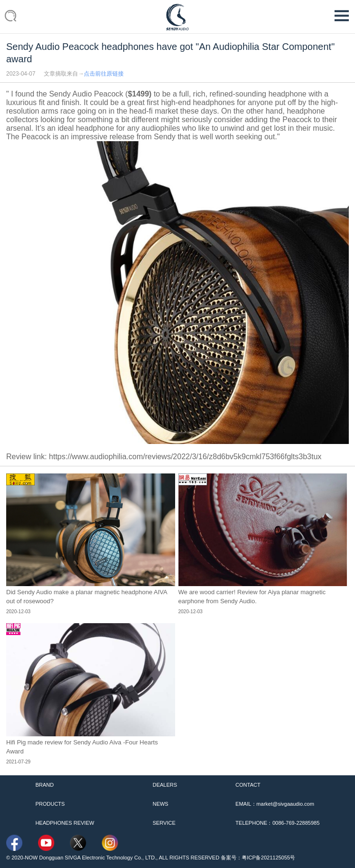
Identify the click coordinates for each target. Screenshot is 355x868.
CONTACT (248, 785)
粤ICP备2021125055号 (269, 858)
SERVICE (164, 823)
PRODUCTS (50, 804)
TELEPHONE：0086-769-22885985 (278, 823)
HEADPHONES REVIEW (64, 823)
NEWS (161, 804)
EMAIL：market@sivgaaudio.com (275, 804)
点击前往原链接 (104, 74)
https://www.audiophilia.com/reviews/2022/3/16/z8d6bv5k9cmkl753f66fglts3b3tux (185, 457)
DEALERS (165, 785)
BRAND (44, 785)
